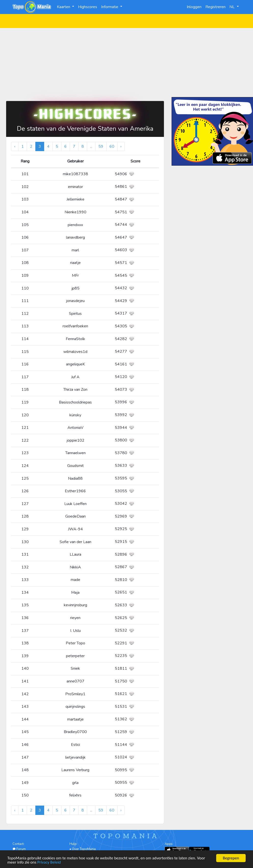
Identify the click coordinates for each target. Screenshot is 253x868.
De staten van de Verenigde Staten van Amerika (85, 129)
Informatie (110, 7)
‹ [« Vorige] (15, 146)
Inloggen (194, 7)
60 (112, 146)
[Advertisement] (127, 62)
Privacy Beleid (49, 862)
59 (101, 146)
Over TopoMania (84, 849)
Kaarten (64, 7)
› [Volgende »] (121, 146)
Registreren (215, 7)
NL (233, 7)
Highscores (88, 7)
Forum (19, 849)
